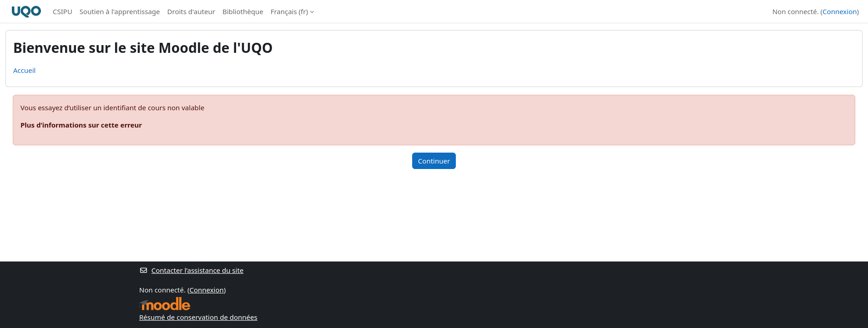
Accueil (24, 70)
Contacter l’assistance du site (191, 270)
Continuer (434, 161)
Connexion (840, 11)
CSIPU (63, 11)
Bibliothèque (243, 11)
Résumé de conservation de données (198, 317)
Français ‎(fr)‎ (289, 11)
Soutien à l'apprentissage (120, 11)
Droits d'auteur (191, 11)
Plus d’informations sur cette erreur (81, 125)
